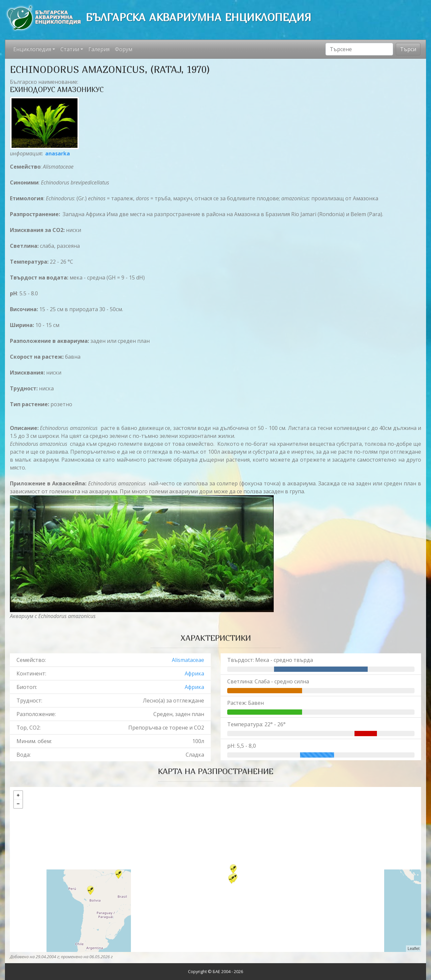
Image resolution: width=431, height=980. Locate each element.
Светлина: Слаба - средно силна (268, 681)
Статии (70, 49)
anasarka (58, 153)
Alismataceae (188, 660)
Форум (123, 49)
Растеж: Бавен (246, 703)
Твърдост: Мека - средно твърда (270, 660)
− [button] (18, 804)
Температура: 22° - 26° (256, 724)
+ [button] (18, 795)
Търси (408, 49)
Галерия (99, 49)
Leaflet (414, 949)
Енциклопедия (32, 49)
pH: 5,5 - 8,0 (242, 746)
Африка (194, 673)
